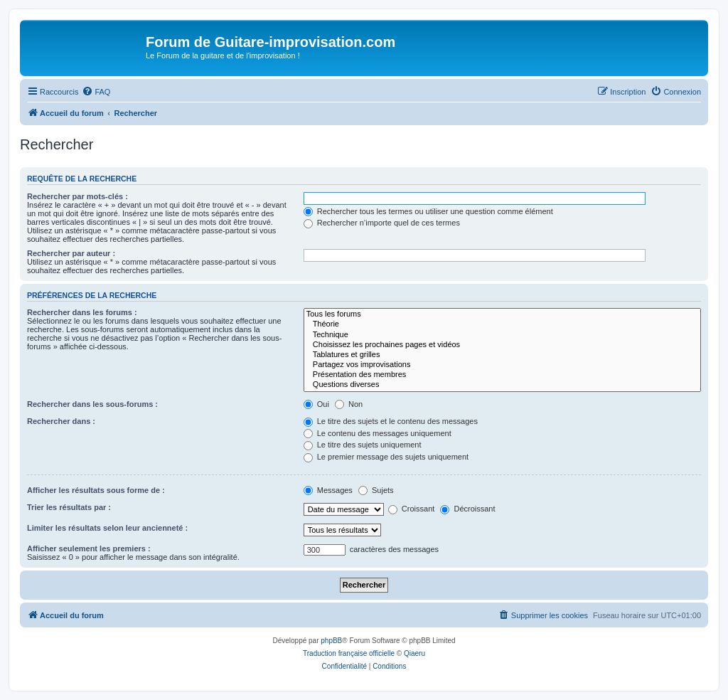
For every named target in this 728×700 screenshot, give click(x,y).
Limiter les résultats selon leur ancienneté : (107, 528)
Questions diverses (502, 385)
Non (349, 404)
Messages (328, 490)
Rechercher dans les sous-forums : (92, 404)
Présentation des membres (502, 375)
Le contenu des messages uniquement (378, 433)
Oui (316, 404)
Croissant (412, 509)
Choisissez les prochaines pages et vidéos (502, 345)
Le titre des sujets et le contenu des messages (391, 421)
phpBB (331, 641)
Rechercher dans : (61, 421)
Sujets (376, 490)
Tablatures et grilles (502, 355)
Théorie (502, 324)
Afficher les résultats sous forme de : (96, 490)
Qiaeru (414, 653)
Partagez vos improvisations (502, 365)
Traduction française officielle (349, 653)
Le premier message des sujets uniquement (386, 457)
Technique (502, 335)
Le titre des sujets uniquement (363, 445)
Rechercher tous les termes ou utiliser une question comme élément (428, 211)
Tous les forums (502, 314)
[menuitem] (96, 92)
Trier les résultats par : (69, 507)
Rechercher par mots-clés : (77, 196)
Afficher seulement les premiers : (89, 548)
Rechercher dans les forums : (82, 312)
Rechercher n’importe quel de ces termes (382, 223)
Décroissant (467, 509)
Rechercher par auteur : (71, 253)
